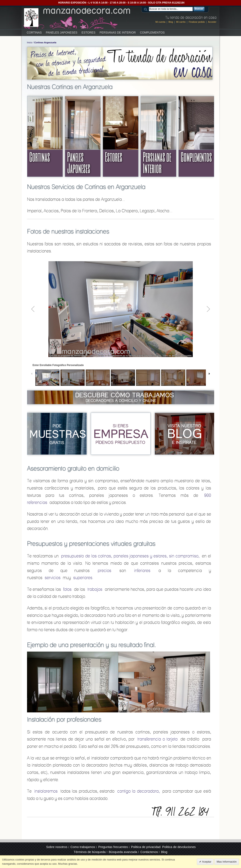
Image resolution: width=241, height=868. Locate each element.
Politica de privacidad (146, 847)
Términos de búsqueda (90, 852)
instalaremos (46, 791)
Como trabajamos (83, 847)
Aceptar (206, 862)
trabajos (95, 589)
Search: (146, 9)
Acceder (212, 22)
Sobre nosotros (57, 847)
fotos (67, 589)
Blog (171, 22)
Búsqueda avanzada (123, 852)
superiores (83, 578)
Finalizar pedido (197, 22)
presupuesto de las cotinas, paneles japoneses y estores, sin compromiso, (130, 556)
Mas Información (227, 862)
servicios (53, 578)
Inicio (30, 42)
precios (104, 570)
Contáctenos (149, 852)
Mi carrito (181, 22)
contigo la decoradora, (138, 791)
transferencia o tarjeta (158, 739)
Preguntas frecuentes (113, 847)
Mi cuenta (161, 22)
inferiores (142, 570)
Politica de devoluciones (179, 847)
